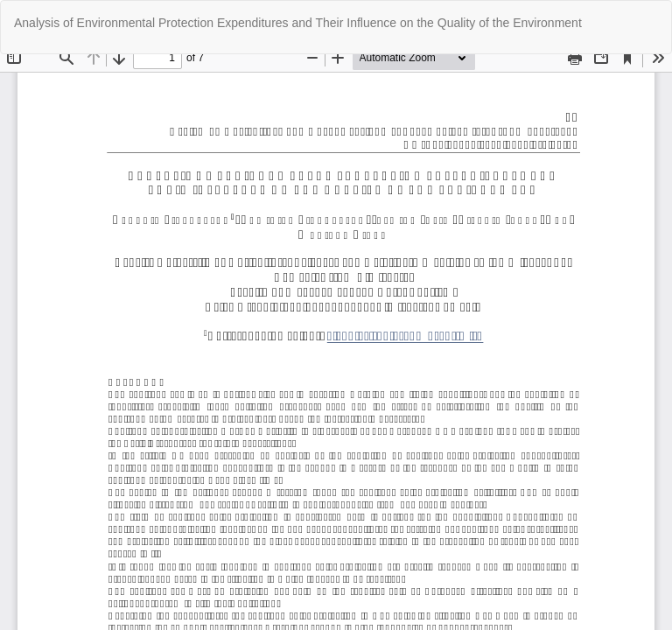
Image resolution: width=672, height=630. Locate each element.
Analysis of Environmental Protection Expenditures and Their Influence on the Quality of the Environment (298, 23)
